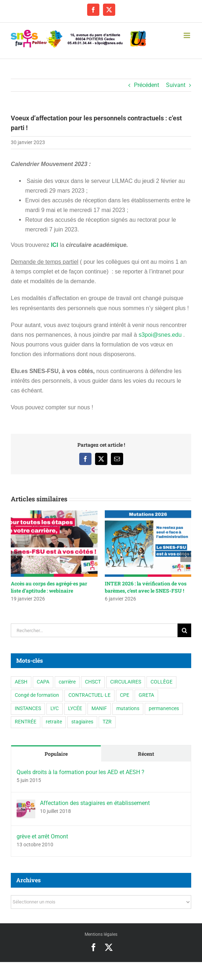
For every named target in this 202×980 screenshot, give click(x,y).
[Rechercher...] (94, 630)
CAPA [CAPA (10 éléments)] (43, 682)
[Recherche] (184, 630)
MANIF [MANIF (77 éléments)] (99, 708)
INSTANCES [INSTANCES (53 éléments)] (28, 708)
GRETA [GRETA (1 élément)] (146, 695)
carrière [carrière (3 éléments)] (67, 682)
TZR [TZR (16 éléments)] (107, 722)
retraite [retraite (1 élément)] (54, 722)
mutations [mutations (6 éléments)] (128, 708)
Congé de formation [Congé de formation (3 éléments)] (37, 695)
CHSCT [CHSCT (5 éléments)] (93, 682)
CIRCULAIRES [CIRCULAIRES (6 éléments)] (126, 682)
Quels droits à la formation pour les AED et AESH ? (80, 772)
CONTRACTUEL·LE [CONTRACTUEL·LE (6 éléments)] (89, 695)
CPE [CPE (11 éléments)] (125, 695)
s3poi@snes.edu (160, 335)
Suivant (176, 85)
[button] (16, 557)
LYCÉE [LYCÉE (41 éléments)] (75, 708)
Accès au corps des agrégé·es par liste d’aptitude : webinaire (49, 587)
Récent (146, 754)
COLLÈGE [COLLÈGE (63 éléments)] (161, 682)
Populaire (56, 754)
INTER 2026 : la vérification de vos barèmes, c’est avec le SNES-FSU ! (146, 587)
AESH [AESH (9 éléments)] (21, 682)
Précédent (147, 85)
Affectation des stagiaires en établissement (95, 803)
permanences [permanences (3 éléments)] (164, 708)
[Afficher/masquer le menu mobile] (187, 35)
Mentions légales (101, 934)
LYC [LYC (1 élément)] (55, 708)
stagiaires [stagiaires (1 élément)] (82, 722)
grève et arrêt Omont (42, 836)
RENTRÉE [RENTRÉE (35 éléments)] (26, 722)
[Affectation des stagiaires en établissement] (26, 804)
